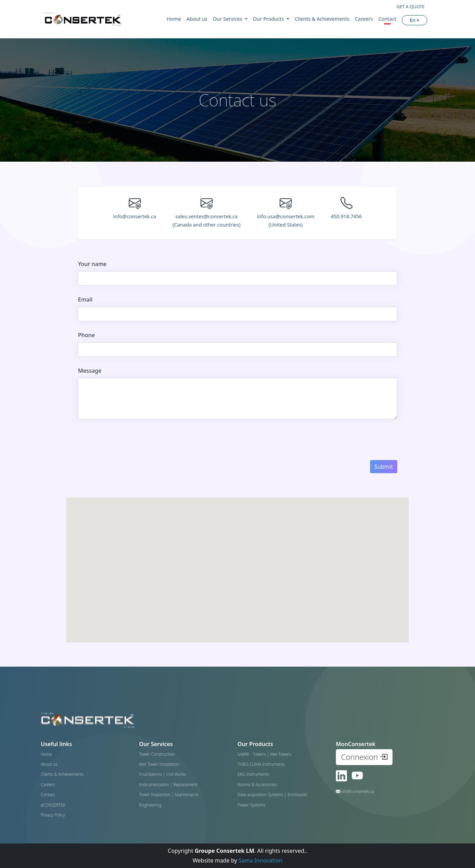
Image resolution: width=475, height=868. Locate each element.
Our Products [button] (269, 19)
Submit (384, 467)
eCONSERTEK (53, 805)
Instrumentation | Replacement (168, 785)
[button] (295, 612)
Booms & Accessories (257, 785)
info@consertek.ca (135, 216)
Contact (387, 19)
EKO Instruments (253, 774)
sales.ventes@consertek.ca (207, 221)
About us (197, 19)
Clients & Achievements (322, 19)
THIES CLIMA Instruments (261, 764)
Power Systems (251, 805)
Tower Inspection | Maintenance (169, 795)
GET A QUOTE (410, 7)
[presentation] (130, 440)
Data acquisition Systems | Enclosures (273, 795)
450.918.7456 (346, 216)
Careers (364, 19)
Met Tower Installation (159, 764)
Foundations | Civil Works (163, 774)
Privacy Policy (53, 815)
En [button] (413, 20)
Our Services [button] (228, 19)
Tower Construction (157, 754)
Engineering (150, 805)
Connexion (364, 757)
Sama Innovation (260, 860)
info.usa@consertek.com (285, 221)
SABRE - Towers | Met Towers (264, 754)
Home (174, 19)
